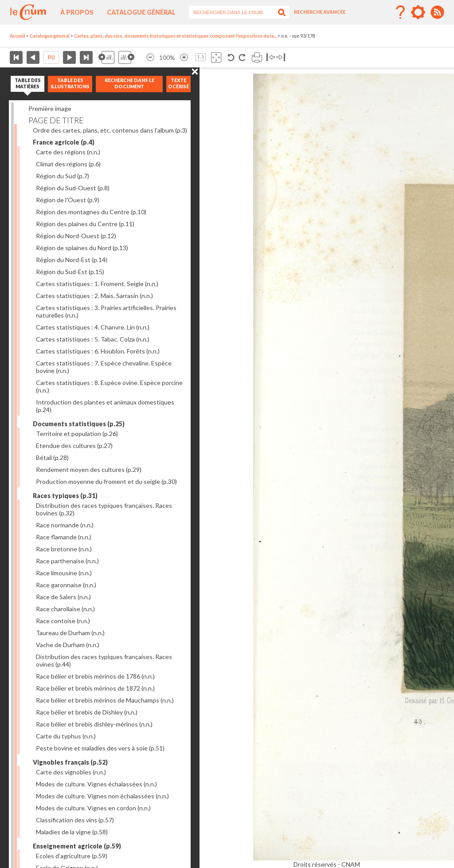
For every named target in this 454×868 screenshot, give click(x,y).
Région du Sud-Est (70, 272)
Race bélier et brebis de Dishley (87, 712)
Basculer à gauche (271, 57)
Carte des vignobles (71, 772)
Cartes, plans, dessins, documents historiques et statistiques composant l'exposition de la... (175, 36)
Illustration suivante (126, 57)
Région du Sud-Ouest (73, 188)
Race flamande (64, 537)
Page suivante (69, 57)
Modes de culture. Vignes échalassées (96, 784)
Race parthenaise (67, 561)
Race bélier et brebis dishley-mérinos (94, 724)
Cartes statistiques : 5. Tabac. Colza (93, 339)
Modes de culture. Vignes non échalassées (102, 796)
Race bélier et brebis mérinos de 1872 (95, 688)
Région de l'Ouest (68, 200)
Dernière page (86, 57)
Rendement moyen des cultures (89, 469)
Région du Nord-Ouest (76, 236)
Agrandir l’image (184, 57)
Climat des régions (68, 164)
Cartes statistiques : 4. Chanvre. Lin (93, 327)
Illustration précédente (106, 57)
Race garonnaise (66, 585)
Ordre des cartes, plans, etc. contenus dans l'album (110, 130)
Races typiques (65, 496)
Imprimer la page (257, 57)
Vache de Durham (68, 645)
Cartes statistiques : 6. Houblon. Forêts (98, 351)
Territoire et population (77, 434)
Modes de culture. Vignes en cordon (93, 808)
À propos (77, 12)
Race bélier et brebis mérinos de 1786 (95, 676)
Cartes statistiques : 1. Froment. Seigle (97, 284)
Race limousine (64, 573)
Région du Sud (63, 176)
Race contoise (63, 621)
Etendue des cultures (74, 446)
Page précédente (33, 57)
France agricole (64, 142)
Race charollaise (65, 609)
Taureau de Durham (70, 633)
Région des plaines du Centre (85, 224)
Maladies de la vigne (72, 832)
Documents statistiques (79, 424)
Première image (50, 108)
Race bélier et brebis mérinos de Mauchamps (105, 700)
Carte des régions (68, 152)
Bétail (52, 458)
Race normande (65, 525)
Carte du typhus (66, 736)
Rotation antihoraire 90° (231, 57)
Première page (16, 57)
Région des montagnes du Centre (91, 212)
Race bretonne (64, 549)
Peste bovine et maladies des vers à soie (100, 748)
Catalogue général (141, 12)
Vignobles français (70, 762)
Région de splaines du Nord (82, 248)
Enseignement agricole (77, 846)
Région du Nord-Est (72, 260)
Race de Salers (63, 597)
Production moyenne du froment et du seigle (106, 481)
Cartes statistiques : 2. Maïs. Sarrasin (94, 296)
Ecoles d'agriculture (72, 856)
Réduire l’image (150, 57)
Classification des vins (75, 820)
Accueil (18, 36)
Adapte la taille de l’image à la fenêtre (216, 57)
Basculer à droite (281, 57)
